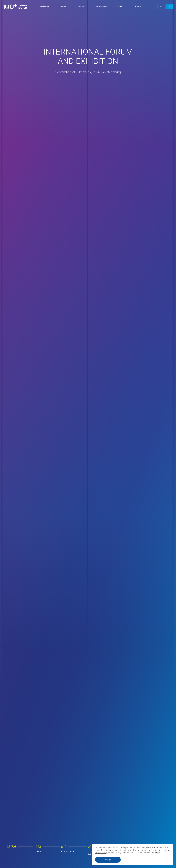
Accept (108, 860)
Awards (63, 7)
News (120, 7)
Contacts (137, 7)
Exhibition (44, 7)
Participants (101, 7)
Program (81, 7)
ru (161, 7)
